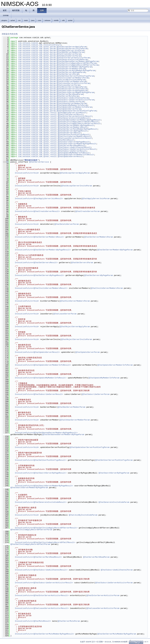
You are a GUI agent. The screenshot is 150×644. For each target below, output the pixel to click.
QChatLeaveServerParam (68, 85)
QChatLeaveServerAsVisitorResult (75, 138)
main (26, 20)
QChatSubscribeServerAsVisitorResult (77, 149)
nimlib (56, 20)
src (19, 20)
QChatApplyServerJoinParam (70, 50)
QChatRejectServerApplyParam (72, 87)
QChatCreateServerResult (70, 114)
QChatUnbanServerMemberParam (72, 103)
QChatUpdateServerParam (69, 109)
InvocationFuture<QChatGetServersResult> (36, 263)
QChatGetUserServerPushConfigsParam (75, 76)
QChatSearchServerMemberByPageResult (77, 144)
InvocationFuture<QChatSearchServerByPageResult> (41, 473)
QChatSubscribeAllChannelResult (74, 147)
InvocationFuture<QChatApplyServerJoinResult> (39, 199)
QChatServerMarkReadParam (70, 94)
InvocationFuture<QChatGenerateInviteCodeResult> (41, 502)
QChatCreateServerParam (69, 54)
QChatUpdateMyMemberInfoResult (74, 153)
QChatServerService (39, 162)
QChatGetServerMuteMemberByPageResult (78, 129)
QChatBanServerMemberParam (70, 52)
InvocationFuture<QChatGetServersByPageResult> (40, 275)
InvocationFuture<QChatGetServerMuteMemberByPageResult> (45, 634)
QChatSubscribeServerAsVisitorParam (75, 100)
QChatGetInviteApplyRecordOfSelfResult (78, 122)
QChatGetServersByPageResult (73, 131)
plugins (4, 20)
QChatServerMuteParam (68, 96)
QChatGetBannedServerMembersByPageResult (79, 120)
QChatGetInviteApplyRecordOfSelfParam (77, 63)
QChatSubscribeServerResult (72, 151)
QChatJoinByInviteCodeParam (71, 80)
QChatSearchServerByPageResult (74, 142)
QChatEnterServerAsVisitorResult (75, 116)
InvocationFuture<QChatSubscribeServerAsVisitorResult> (44, 583)
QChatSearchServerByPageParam (72, 91)
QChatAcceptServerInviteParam (72, 49)
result (53, 113)
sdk (63, 20)
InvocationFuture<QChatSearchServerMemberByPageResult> (44, 486)
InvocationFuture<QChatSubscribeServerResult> (39, 394)
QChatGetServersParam (68, 74)
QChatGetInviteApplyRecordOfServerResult (79, 124)
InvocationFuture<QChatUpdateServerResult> (37, 352)
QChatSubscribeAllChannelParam (73, 98)
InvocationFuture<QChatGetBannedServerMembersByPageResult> (46, 433)
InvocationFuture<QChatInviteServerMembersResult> (41, 288)
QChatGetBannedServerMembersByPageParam (78, 61)
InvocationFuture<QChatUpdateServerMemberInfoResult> (43, 365)
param (53, 47)
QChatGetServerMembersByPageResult (76, 125)
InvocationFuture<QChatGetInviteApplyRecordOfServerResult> (46, 528)
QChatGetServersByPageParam (71, 72)
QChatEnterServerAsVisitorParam (73, 58)
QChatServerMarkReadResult (71, 145)
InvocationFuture (52, 45)
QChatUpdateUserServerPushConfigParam (77, 111)
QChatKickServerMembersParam (72, 81)
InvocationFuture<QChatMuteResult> (33, 621)
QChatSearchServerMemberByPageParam (75, 92)
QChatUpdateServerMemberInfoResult (76, 155)
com (39, 20)
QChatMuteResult (66, 140)
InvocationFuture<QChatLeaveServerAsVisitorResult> (42, 608)
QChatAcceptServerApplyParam (72, 47)
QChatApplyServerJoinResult (72, 113)
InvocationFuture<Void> (27, 173)
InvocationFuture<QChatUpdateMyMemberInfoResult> (41, 378)
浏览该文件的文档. (10, 34)
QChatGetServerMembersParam (71, 69)
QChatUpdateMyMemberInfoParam (72, 105)
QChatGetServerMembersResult (73, 127)
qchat (13, 20)
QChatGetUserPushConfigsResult (74, 135)
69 (6, 162)
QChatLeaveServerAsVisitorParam (73, 83)
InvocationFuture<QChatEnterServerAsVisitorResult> (42, 595)
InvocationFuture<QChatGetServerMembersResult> (40, 237)
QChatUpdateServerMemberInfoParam (74, 107)
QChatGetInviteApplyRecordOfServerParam (78, 65)
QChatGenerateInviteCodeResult (74, 118)
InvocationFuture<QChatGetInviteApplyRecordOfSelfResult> (45, 542)
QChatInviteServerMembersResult (74, 136)
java (33, 20)
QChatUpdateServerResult (70, 156)
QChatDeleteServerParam (69, 56)
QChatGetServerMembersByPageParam (74, 67)
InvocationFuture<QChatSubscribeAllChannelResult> (41, 570)
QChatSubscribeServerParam (70, 102)
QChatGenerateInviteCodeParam (72, 60)
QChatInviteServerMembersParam (73, 78)
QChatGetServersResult (69, 133)
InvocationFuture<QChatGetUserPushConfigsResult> (41, 460)
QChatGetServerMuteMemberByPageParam (76, 70)
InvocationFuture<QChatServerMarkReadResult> (38, 557)
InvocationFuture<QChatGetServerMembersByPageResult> (43, 250)
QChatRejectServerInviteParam (72, 89)
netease (47, 20)
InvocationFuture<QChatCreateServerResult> (37, 211)
